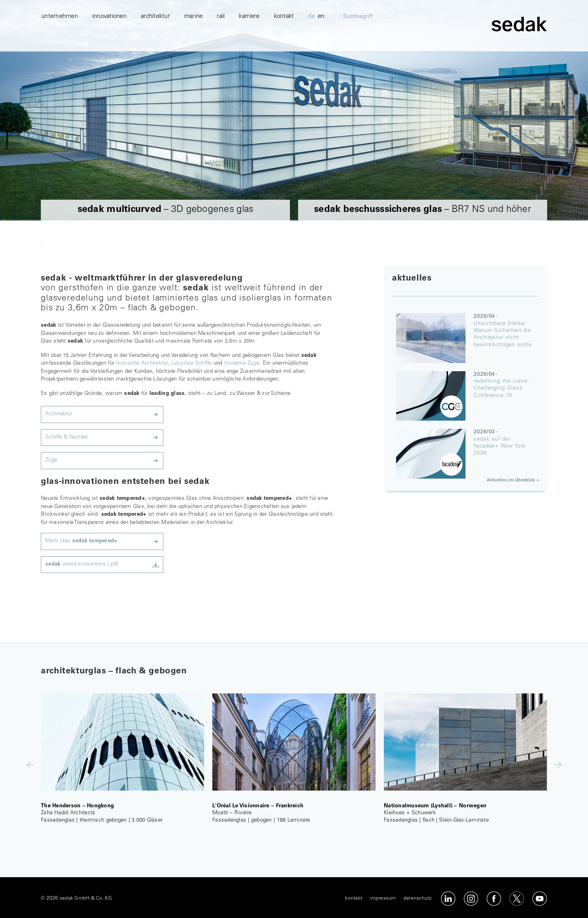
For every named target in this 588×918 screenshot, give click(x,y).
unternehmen (60, 49)
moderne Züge (242, 364)
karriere (249, 49)
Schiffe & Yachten (67, 438)
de (311, 49)
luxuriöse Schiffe (192, 364)
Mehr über (81, 541)
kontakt (284, 49)
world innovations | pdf (82, 565)
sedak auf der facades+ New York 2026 (500, 447)
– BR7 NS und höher (423, 210)
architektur (155, 49)
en (321, 49)
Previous (30, 765)
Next (558, 765)
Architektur (59, 414)
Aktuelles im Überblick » (513, 480)
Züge (51, 460)
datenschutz (418, 898)
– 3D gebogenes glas (166, 210)
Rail (221, 49)
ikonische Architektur (142, 364)
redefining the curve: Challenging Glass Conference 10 (502, 389)
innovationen (109, 49)
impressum (383, 898)
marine (194, 49)
